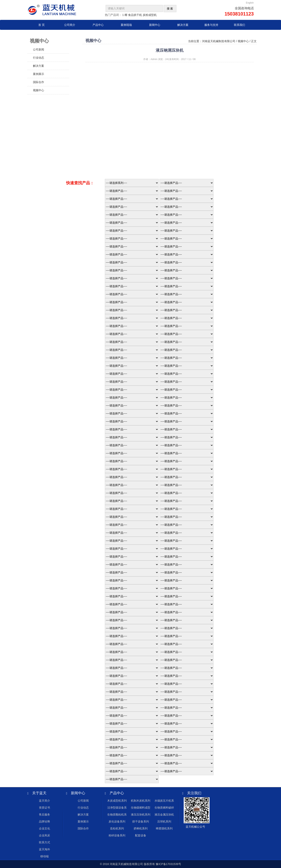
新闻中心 (155, 25)
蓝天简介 (44, 801)
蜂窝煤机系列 (164, 828)
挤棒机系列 (141, 828)
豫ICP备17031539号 (168, 864)
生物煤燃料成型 (141, 808)
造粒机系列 (117, 828)
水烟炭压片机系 (164, 801)
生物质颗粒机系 (117, 815)
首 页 (42, 25)
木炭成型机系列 (117, 801)
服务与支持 (211, 25)
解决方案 (183, 25)
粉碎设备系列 (117, 835)
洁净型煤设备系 (117, 808)
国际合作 (39, 82)
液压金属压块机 (164, 815)
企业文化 (44, 828)
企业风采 (44, 835)
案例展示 (39, 74)
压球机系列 (164, 821)
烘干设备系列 (141, 821)
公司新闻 (39, 49)
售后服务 (44, 815)
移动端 (44, 856)
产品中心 (98, 25)
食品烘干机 (135, 15)
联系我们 (239, 25)
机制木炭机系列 (141, 801)
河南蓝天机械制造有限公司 (219, 41)
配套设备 (141, 835)
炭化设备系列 (117, 821)
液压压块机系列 (141, 815)
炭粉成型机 (150, 15)
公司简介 (70, 25)
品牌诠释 (44, 821)
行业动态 (39, 58)
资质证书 (44, 808)
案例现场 (126, 25)
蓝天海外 (44, 849)
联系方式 (44, 842)
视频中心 (39, 90)
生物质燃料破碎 (164, 808)
